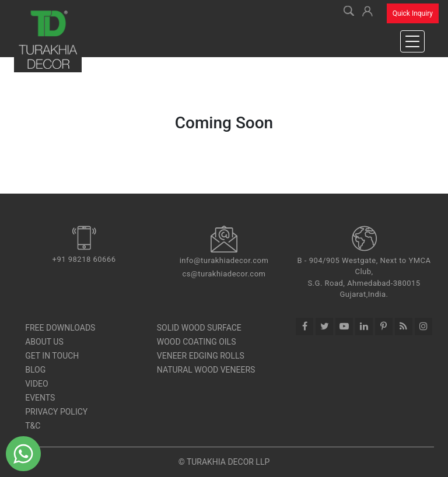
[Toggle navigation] (412, 41)
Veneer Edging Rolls (201, 356)
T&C (33, 426)
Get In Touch (52, 356)
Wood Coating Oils (197, 342)
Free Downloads (60, 328)
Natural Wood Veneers (206, 370)
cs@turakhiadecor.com (224, 274)
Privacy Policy (56, 412)
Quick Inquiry (413, 13)
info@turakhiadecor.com (224, 260)
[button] (367, 10)
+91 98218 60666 (84, 259)
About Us (44, 342)
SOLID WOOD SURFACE (199, 328)
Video (37, 384)
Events (40, 398)
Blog (35, 370)
